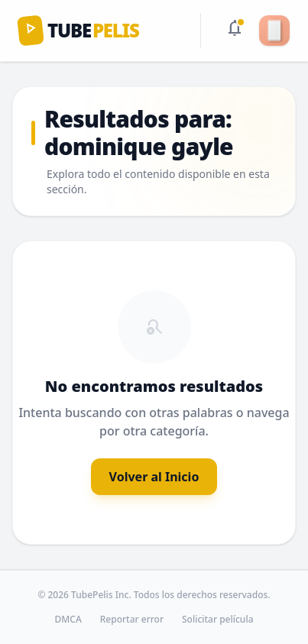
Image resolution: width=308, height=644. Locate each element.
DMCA (68, 620)
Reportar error (132, 620)
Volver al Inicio (154, 477)
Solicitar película (218, 620)
